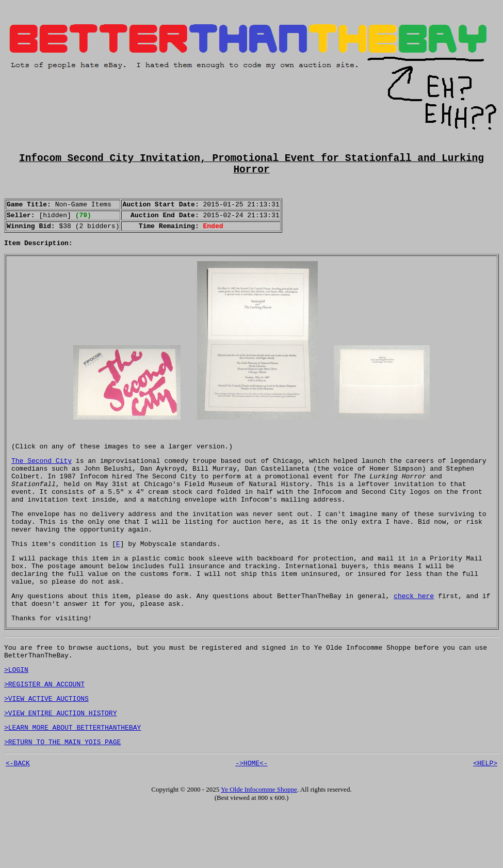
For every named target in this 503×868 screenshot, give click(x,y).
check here (414, 638)
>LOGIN (16, 719)
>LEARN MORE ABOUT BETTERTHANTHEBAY (72, 783)
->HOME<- (251, 822)
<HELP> (485, 822)
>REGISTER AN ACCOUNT (44, 735)
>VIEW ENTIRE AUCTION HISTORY (60, 767)
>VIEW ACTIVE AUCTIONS (46, 751)
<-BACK (18, 822)
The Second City (42, 481)
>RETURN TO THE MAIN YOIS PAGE (62, 799)
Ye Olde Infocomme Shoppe (259, 849)
